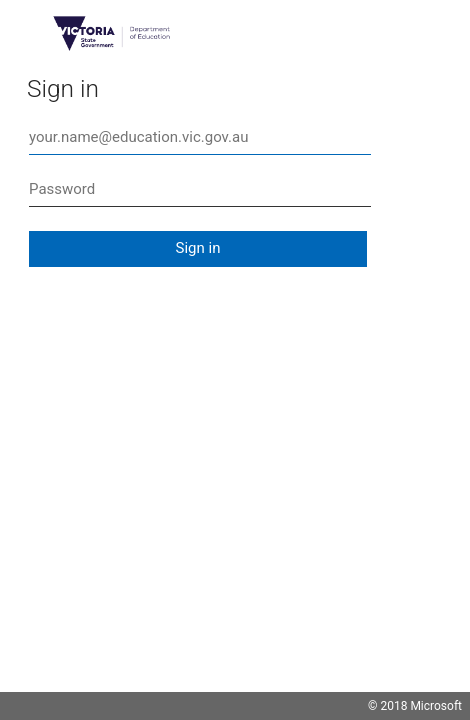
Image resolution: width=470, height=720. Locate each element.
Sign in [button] (198, 248)
